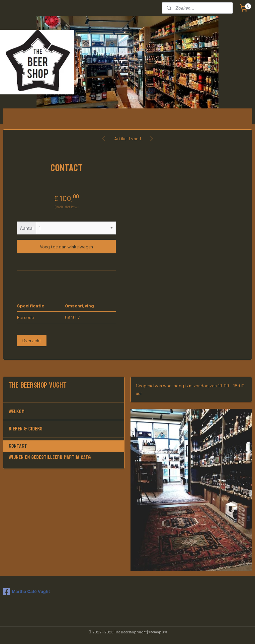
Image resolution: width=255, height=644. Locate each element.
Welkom (64, 411)
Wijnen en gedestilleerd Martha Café (50, 457)
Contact (18, 446)
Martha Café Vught (26, 592)
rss (165, 632)
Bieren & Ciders (64, 429)
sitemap (155, 632)
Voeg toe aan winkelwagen (66, 247)
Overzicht (32, 340)
